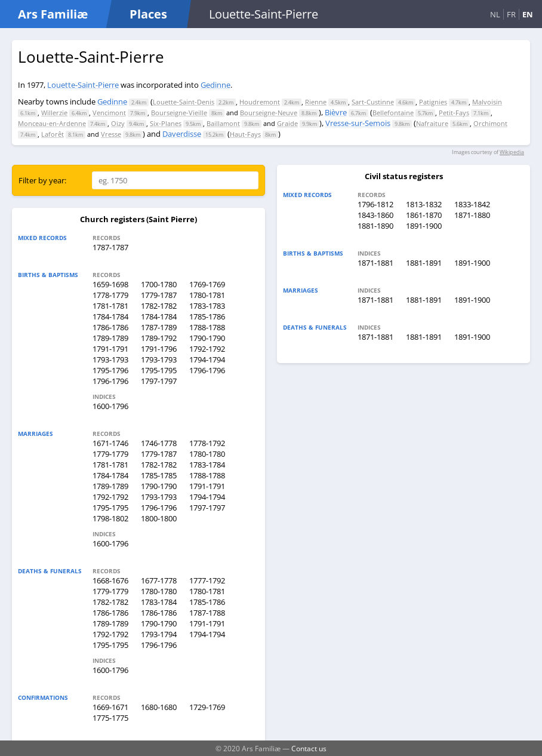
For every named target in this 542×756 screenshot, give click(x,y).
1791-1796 (159, 349)
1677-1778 (159, 580)
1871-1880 (472, 215)
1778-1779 (110, 295)
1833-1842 (472, 204)
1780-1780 (207, 454)
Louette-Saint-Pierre (83, 85)
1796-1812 (375, 204)
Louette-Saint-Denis (184, 102)
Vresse (111, 134)
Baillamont (223, 123)
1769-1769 (207, 284)
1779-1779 (110, 454)
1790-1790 (207, 338)
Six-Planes (166, 123)
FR (511, 14)
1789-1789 (110, 338)
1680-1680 (159, 707)
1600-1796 (110, 406)
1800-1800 (159, 518)
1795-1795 (159, 370)
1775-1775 (110, 718)
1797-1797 (159, 381)
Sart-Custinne (373, 102)
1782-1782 (159, 306)
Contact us (309, 748)
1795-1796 (110, 370)
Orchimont (490, 123)
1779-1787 (159, 295)
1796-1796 (207, 370)
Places (148, 14)
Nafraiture (432, 123)
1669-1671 (110, 707)
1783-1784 (207, 465)
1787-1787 (110, 247)
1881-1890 (375, 226)
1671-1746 (110, 443)
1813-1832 (424, 204)
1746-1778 (159, 443)
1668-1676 (110, 580)
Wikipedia (512, 152)
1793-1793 (110, 359)
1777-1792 (207, 580)
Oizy (118, 123)
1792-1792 (207, 349)
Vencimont (109, 113)
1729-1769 (207, 707)
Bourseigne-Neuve (269, 113)
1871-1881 (375, 263)
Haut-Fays (245, 134)
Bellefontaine (393, 113)
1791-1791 (110, 349)
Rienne (316, 102)
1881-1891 (424, 263)
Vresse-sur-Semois (358, 123)
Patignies (433, 102)
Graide (287, 123)
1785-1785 (159, 475)
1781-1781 (110, 306)
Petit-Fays (454, 113)
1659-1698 (110, 284)
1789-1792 (159, 338)
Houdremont (260, 102)
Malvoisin (487, 102)
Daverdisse (182, 134)
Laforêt (53, 134)
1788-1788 (207, 327)
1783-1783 (207, 306)
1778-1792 (207, 443)
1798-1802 (110, 518)
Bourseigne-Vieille (179, 113)
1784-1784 (110, 316)
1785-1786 (207, 316)
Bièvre (336, 112)
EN (528, 14)
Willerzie (54, 113)
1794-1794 (207, 359)
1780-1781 (207, 295)
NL (495, 14)
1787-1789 (159, 327)
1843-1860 (375, 215)
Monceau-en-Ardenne (52, 123)
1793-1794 (159, 634)
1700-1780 (159, 284)
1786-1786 (110, 327)
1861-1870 (424, 215)
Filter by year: (42, 180)
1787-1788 (207, 613)
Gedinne (215, 85)
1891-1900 (424, 226)
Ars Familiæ (53, 14)
